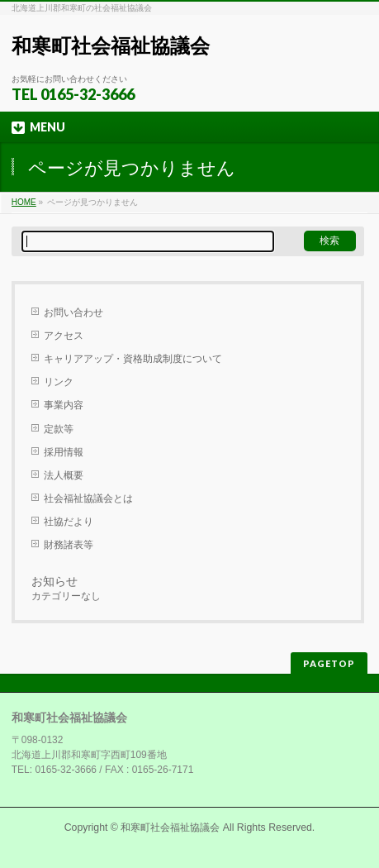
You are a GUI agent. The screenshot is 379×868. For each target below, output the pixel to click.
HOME (24, 202)
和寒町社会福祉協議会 (111, 46)
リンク (59, 382)
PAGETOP (329, 663)
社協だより (69, 522)
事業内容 (64, 405)
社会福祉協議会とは (88, 498)
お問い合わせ (73, 312)
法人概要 (64, 475)
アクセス (64, 336)
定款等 (59, 429)
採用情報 (64, 452)
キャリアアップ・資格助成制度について (133, 359)
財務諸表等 (69, 545)
